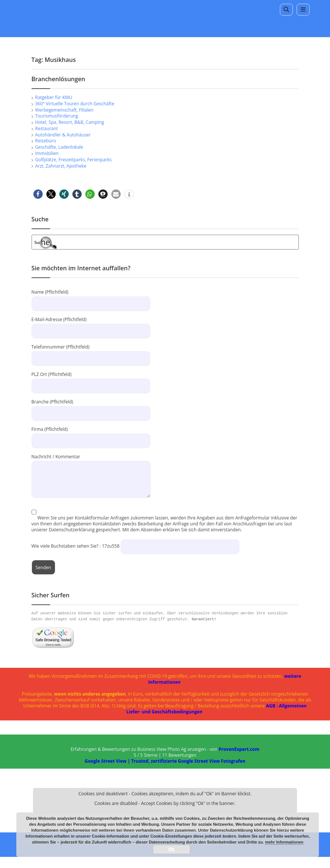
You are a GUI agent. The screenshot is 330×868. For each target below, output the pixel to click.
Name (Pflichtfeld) (91, 298)
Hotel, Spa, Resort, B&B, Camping (70, 122)
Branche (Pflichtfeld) (91, 407)
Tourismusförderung (57, 116)
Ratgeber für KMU (54, 97)
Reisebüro (46, 141)
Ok (171, 849)
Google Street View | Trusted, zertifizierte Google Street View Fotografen (165, 761)
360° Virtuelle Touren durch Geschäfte (75, 104)
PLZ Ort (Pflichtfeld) (91, 380)
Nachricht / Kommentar (91, 468)
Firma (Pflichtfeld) (91, 435)
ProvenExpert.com (239, 749)
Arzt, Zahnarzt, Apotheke (61, 166)
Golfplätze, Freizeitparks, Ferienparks (74, 160)
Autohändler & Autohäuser (63, 135)
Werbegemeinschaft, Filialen (64, 110)
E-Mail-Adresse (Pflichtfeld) (91, 325)
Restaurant (47, 128)
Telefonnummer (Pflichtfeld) (91, 352)
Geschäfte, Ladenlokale (59, 147)
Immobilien (47, 153)
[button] (38, 194)
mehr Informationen (284, 842)
